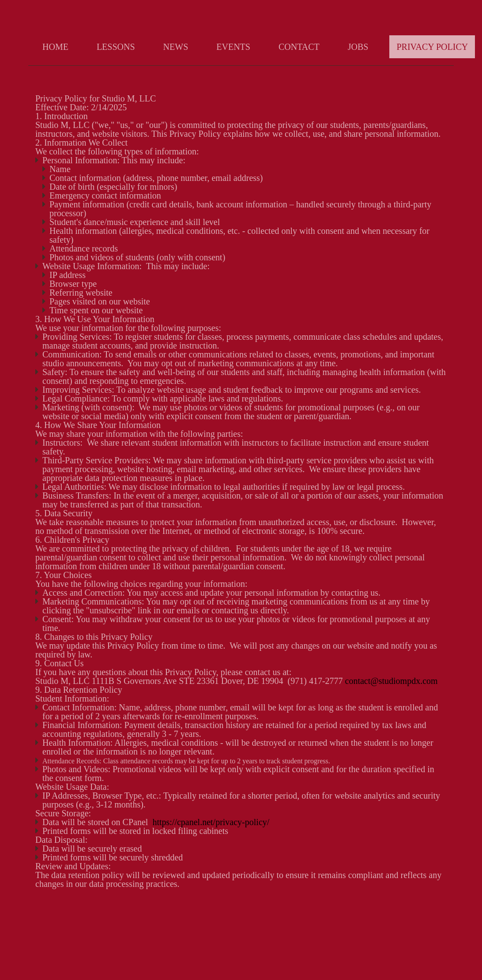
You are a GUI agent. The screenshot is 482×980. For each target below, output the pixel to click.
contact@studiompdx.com (392, 681)
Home (55, 47)
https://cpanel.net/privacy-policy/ (211, 822)
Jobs (358, 47)
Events (233, 47)
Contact (299, 47)
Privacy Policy (432, 47)
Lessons (116, 47)
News (176, 47)
